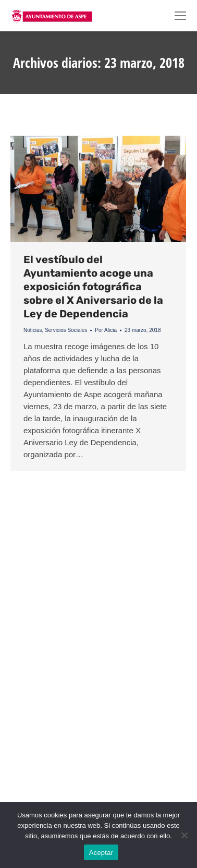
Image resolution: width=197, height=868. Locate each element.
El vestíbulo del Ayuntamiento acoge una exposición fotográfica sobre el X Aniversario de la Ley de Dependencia (93, 287)
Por (106, 330)
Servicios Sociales (66, 330)
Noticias (33, 330)
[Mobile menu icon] (180, 16)
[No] (184, 835)
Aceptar (101, 853)
